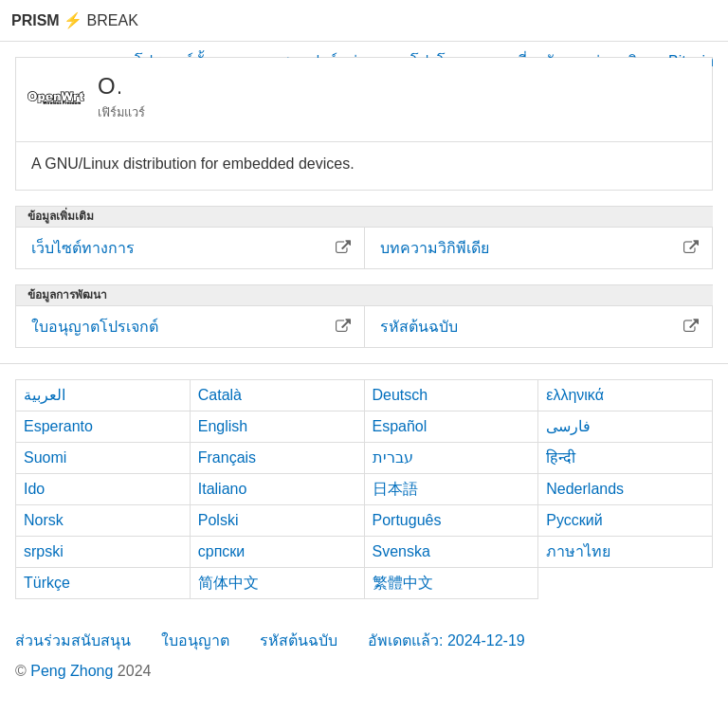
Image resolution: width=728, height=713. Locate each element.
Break (75, 20)
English (223, 426)
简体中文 (228, 583)
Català (220, 395)
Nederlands (585, 489)
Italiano (223, 489)
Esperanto (58, 426)
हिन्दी (561, 457)
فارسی (568, 426)
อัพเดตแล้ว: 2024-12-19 (446, 640)
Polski (218, 520)
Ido (34, 489)
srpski (44, 551)
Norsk (44, 520)
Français (227, 457)
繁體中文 (403, 583)
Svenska (401, 551)
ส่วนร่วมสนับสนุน (73, 640)
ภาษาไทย (578, 551)
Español (400, 426)
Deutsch (400, 395)
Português (407, 520)
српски (222, 551)
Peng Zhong (74, 671)
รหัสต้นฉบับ (299, 640)
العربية (45, 395)
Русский (574, 520)
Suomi (45, 457)
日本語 (395, 489)
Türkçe (47, 583)
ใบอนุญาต (195, 640)
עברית (393, 457)
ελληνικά (575, 395)
